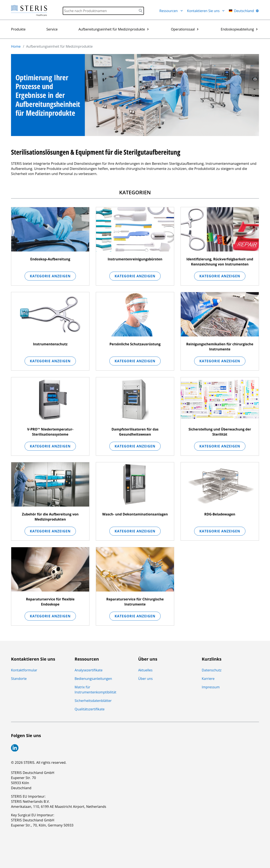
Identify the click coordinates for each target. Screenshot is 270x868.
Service (52, 29)
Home (16, 46)
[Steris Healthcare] (29, 11)
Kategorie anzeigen (50, 276)
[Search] (103, 11)
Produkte (18, 29)
